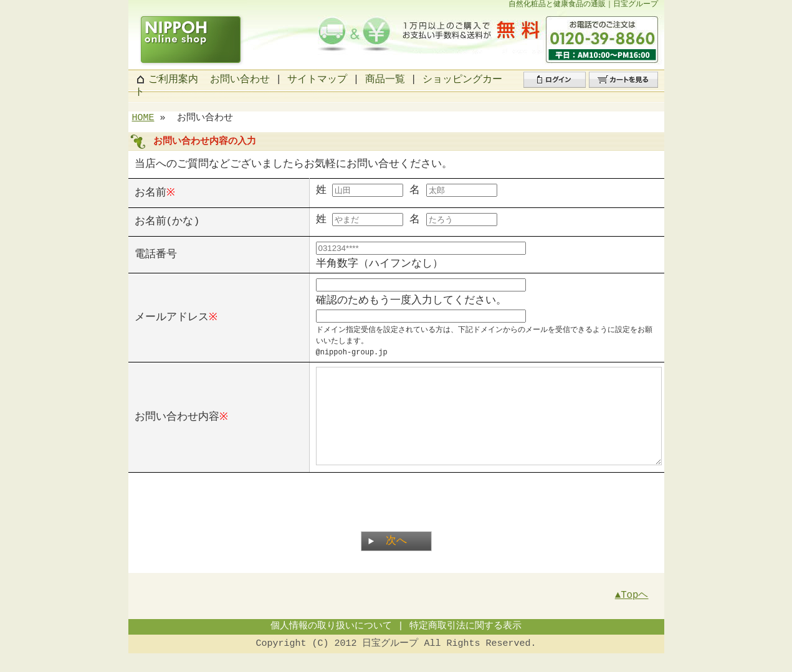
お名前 (150, 192)
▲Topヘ (632, 614)
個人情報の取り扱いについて (331, 645)
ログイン (543, 88)
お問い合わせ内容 (177, 426)
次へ (396, 559)
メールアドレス (172, 317)
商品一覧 (385, 80)
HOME (143, 118)
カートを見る (619, 88)
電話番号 (156, 254)
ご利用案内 (173, 80)
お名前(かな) (167, 221)
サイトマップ (317, 80)
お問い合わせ (240, 80)
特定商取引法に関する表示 (465, 645)
